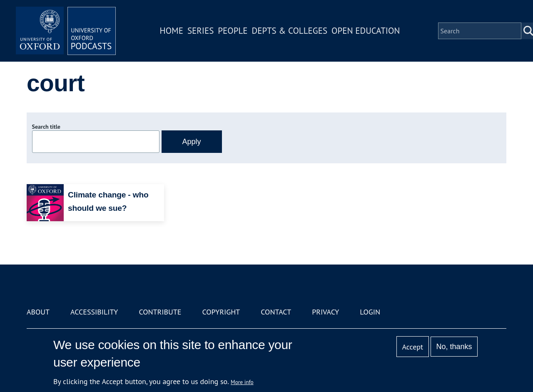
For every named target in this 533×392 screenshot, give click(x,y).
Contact (276, 312)
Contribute (160, 312)
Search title (46, 127)
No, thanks (454, 347)
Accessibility (94, 312)
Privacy (325, 312)
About (38, 312)
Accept (412, 347)
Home (172, 31)
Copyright (221, 312)
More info (242, 382)
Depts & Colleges (290, 31)
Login (370, 312)
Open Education (366, 31)
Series (200, 31)
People (233, 31)
